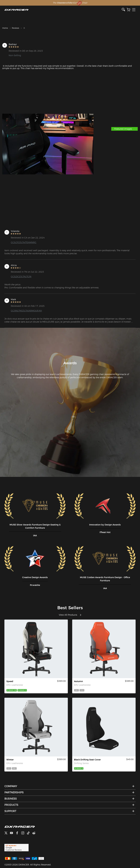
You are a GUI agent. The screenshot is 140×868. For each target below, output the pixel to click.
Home (5, 28)
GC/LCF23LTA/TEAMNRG (24, 242)
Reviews (15, 28)
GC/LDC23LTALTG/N (21, 277)
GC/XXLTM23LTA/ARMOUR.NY (26, 311)
